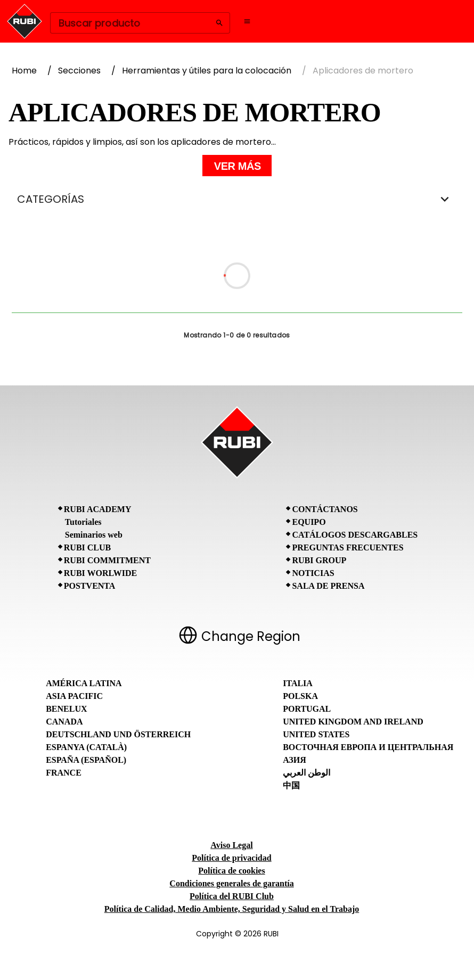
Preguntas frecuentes (348, 547)
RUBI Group (319, 560)
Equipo (309, 522)
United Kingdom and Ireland (353, 722)
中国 (291, 785)
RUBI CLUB (87, 547)
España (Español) (86, 760)
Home (24, 71)
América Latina (84, 683)
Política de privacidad (231, 858)
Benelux (66, 709)
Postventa (90, 586)
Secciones (79, 71)
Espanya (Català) (86, 747)
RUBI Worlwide (100, 573)
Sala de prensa (328, 586)
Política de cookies (231, 871)
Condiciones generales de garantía (231, 883)
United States (316, 734)
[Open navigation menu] (247, 21)
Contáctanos (325, 509)
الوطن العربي (307, 773)
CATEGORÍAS (237, 199)
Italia (298, 683)
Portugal (307, 709)
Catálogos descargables (355, 535)
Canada (64, 722)
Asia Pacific (74, 696)
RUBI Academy (98, 509)
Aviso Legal (231, 845)
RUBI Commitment (107, 560)
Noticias (313, 573)
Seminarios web (94, 535)
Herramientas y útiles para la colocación (207, 71)
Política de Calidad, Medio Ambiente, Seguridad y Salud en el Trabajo (232, 909)
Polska (300, 696)
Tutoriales (83, 522)
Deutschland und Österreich (118, 734)
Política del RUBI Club (232, 896)
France (64, 773)
